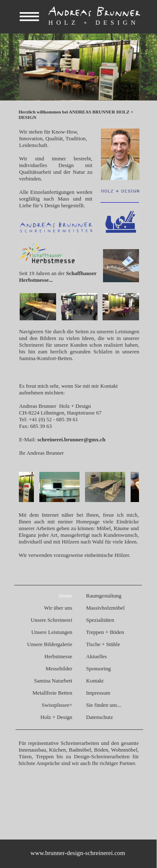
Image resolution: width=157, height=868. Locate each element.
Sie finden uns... (104, 705)
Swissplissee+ (57, 705)
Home (66, 596)
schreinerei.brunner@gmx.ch (71, 439)
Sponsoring (99, 668)
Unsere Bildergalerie (50, 644)
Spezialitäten (100, 620)
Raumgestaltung (104, 596)
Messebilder (59, 668)
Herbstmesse (58, 656)
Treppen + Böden (105, 632)
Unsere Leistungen (52, 632)
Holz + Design (57, 717)
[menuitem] (45, 596)
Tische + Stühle (103, 644)
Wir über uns (58, 608)
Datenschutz (100, 717)
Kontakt (95, 681)
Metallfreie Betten (53, 693)
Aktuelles (97, 656)
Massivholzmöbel (106, 608)
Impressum (98, 693)
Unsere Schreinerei (51, 620)
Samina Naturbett (53, 681)
